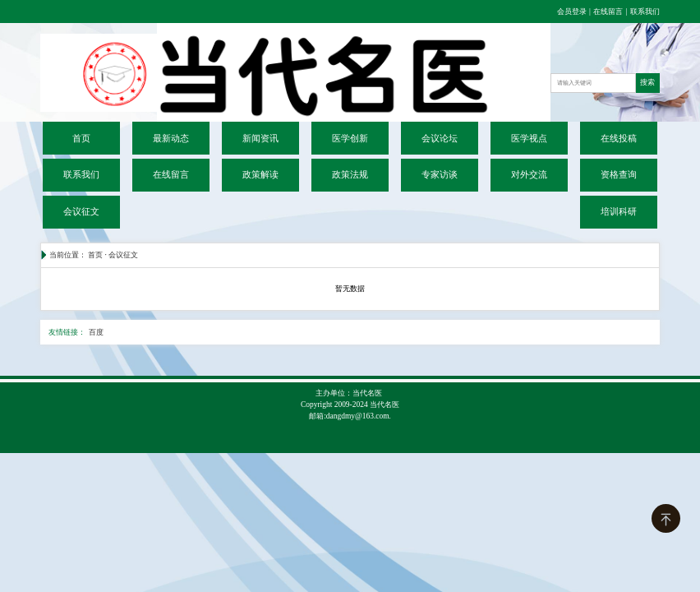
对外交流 (529, 175)
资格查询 (619, 175)
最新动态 (171, 139)
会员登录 (573, 12)
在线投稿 (619, 139)
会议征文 (81, 212)
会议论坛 (440, 139)
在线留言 (608, 12)
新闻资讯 (260, 139)
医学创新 (350, 139)
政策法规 (350, 175)
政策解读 (260, 175)
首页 (81, 139)
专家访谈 (440, 175)
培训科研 (619, 212)
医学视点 (529, 139)
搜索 (647, 82)
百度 (96, 332)
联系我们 (645, 12)
